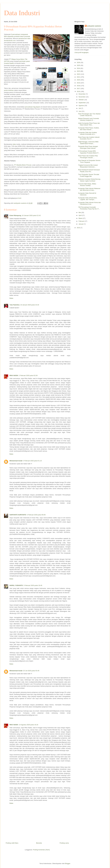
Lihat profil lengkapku (82, 52)
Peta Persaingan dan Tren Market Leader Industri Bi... (89, 115)
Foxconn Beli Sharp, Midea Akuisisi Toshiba (87, 185)
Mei (80, 212)
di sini (19, 198)
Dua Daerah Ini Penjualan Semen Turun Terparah (89, 161)
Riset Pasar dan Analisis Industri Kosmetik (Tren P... (89, 138)
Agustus (82, 105)
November (82, 97)
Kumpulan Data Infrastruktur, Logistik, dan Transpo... (88, 199)
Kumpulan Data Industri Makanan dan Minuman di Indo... (89, 189)
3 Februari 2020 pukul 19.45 (33, 585)
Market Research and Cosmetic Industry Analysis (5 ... (89, 119)
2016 (79, 91)
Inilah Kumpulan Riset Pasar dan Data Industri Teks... (89, 124)
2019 (79, 83)
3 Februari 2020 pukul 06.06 (36, 515)
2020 (79, 80)
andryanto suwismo (94, 26)
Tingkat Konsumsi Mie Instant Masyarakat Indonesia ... (88, 166)
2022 (79, 74)
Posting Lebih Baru (12, 843)
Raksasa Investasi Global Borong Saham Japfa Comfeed (89, 180)
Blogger (68, 863)
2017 (79, 88)
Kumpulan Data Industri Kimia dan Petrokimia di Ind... (89, 203)
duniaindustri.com (10, 41)
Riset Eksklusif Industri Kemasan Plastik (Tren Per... (89, 171)
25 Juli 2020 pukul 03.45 (31, 671)
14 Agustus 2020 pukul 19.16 (29, 725)
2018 (79, 86)
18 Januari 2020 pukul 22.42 (31, 215)
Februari (82, 221)
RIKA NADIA (14, 375)
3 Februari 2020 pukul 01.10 (32, 461)
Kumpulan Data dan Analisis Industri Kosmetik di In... (87, 133)
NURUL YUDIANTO (16, 585)
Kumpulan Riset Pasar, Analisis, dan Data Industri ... (89, 129)
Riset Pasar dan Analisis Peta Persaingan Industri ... (88, 157)
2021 (79, 77)
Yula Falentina (14, 305)
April (80, 215)
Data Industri (22, 13)
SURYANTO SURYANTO (18, 515)
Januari (81, 224)
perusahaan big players (33, 107)
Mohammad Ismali (16, 461)
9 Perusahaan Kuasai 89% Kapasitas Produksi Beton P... (89, 152)
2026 (79, 63)
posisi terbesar (9, 90)
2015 (79, 228)
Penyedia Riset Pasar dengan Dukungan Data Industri (88, 147)
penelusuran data (25, 38)
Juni (80, 111)
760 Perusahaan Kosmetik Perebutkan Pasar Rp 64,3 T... (89, 208)
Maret (81, 218)
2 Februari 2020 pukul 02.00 (28, 375)
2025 (79, 65)
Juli (80, 108)
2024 (79, 68)
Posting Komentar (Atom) (41, 850)
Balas (11, 298)
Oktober (81, 100)
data (14, 144)
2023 (79, 71)
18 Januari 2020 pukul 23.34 (30, 305)
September (82, 103)
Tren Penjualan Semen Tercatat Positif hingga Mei (89, 175)
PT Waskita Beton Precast (23, 165)
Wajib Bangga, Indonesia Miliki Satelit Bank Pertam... (88, 143)
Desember (82, 94)
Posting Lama (64, 843)
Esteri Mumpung (15, 215)
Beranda (39, 843)
